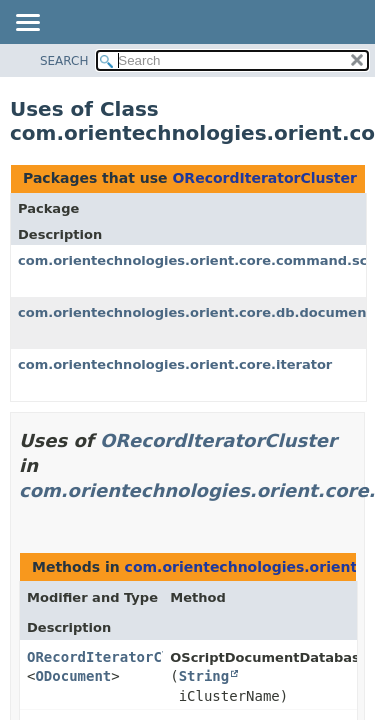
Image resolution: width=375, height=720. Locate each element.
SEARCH (64, 61)
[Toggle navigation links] (27, 24)
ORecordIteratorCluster (264, 178)
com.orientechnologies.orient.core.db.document (195, 312)
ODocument (73, 676)
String (204, 676)
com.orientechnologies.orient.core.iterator (175, 364)
